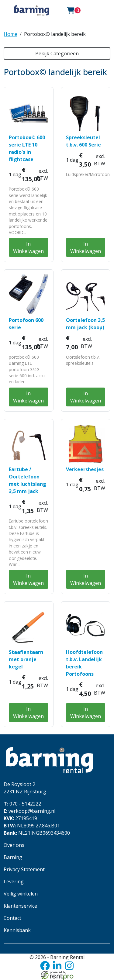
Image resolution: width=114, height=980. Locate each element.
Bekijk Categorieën (57, 53)
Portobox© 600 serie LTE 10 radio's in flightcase (27, 148)
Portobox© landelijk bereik (55, 34)
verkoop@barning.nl (29, 811)
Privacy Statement (24, 869)
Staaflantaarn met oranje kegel (26, 659)
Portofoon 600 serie (26, 324)
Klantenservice (20, 906)
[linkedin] (57, 966)
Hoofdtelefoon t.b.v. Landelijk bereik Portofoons (84, 663)
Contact (12, 918)
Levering (14, 882)
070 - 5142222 (22, 804)
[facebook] (45, 966)
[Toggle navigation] (93, 10)
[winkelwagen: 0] (74, 10)
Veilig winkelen (21, 894)
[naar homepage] (32, 10)
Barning (13, 857)
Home (10, 34)
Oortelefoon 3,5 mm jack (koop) (85, 324)
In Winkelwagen (28, 247)
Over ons (14, 845)
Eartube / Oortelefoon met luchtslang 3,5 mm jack (28, 480)
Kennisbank (17, 930)
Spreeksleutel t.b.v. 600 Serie (83, 141)
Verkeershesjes (85, 469)
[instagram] (69, 966)
